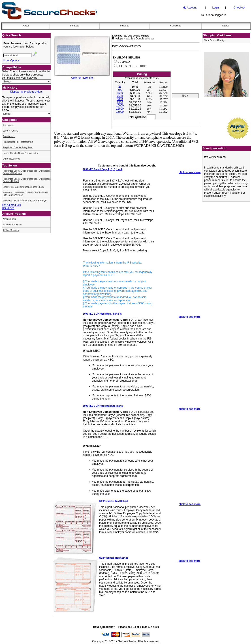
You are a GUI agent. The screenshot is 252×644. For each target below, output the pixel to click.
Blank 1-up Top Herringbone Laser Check (23, 187)
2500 (120, 96)
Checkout (239, 8)
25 (120, 87)
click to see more (190, 172)
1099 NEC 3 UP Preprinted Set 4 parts (103, 406)
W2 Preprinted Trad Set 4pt (113, 501)
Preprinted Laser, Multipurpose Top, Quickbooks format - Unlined (27, 180)
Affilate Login (9, 219)
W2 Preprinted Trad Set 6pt (113, 558)
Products (74, 26)
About (26, 26)
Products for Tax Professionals (18, 142)
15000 (120, 112)
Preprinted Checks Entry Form (18, 148)
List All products (11, 205)
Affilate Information (12, 225)
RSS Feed (8, 208)
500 (120, 90)
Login (215, 8)
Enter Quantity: (142, 117)
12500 (120, 109)
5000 (120, 99)
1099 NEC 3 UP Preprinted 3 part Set (102, 314)
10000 (120, 106)
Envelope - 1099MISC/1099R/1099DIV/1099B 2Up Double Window (26, 194)
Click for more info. (82, 78)
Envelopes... (9, 136)
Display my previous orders (27, 92)
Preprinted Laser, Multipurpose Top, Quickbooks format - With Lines (27, 172)
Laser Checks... (11, 131)
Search (226, 26)
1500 (120, 93)
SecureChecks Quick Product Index (21, 153)
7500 (120, 102)
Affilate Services (11, 230)
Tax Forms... (9, 125)
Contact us (176, 26)
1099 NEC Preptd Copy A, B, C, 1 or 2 (103, 169)
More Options (11, 61)
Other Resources (11, 159)
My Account (190, 8)
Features (125, 26)
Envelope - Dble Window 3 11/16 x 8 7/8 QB (25, 201)
